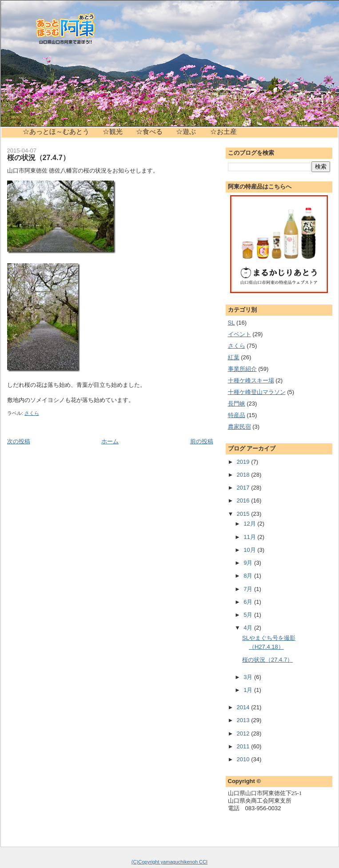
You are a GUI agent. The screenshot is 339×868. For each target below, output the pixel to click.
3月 (249, 677)
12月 (250, 524)
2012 (244, 733)
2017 (244, 488)
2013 (244, 720)
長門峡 (237, 404)
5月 (249, 615)
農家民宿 (239, 427)
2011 (244, 746)
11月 (250, 537)
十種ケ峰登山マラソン (257, 392)
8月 (249, 576)
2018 (244, 475)
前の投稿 (202, 441)
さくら (32, 413)
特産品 (237, 415)
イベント (239, 334)
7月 (249, 589)
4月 (249, 628)
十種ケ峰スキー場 (251, 380)
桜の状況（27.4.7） (38, 157)
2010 (244, 759)
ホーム (110, 441)
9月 (249, 563)
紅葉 (234, 357)
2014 (244, 707)
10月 (250, 550)
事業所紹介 (242, 369)
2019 (244, 462)
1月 (249, 690)
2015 (244, 514)
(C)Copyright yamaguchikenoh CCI (169, 862)
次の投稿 (19, 441)
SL (231, 323)
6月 (249, 602)
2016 (244, 500)
